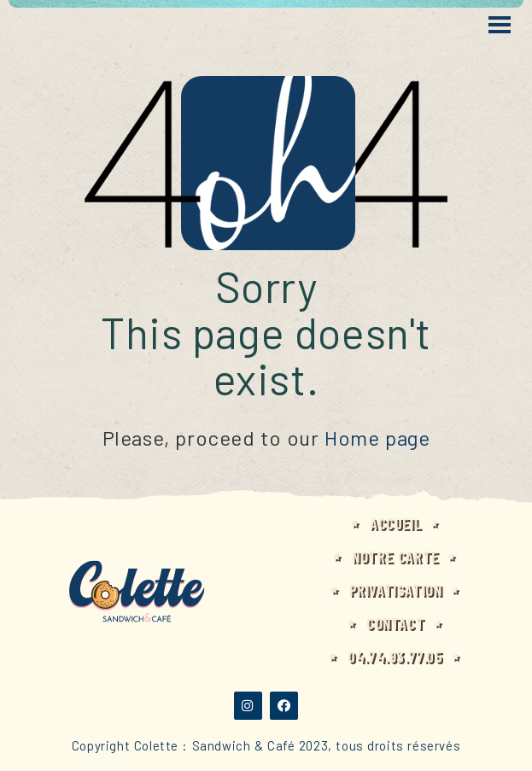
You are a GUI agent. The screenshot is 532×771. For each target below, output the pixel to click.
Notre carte (395, 557)
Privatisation (396, 590)
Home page (377, 438)
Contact (395, 623)
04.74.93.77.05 (395, 657)
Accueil (395, 523)
